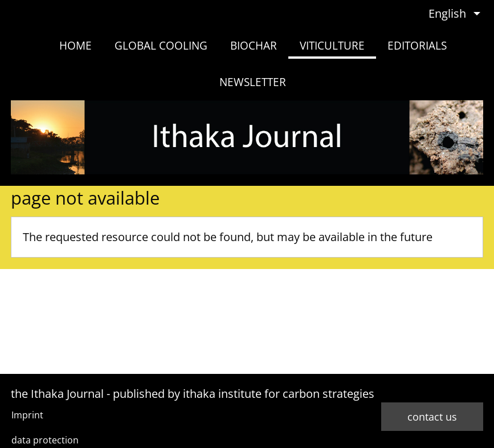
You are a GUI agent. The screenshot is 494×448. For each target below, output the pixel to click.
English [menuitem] (447, 13)
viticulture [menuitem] (332, 45)
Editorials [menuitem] (417, 45)
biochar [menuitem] (254, 45)
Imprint (27, 415)
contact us (432, 417)
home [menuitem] (75, 45)
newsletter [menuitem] (253, 82)
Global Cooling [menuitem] (161, 45)
